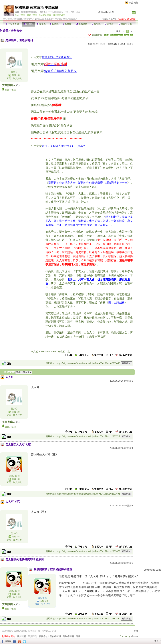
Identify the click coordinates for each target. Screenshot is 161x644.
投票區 (54, 24)
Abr (72, 12)
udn (4, 19)
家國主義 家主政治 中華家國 (37, 8)
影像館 (67, 24)
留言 (9, 78)
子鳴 (66, 12)
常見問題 (32, 636)
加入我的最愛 (45, 15)
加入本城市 (20, 15)
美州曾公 (16, 31)
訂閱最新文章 (59, 15)
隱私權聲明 (68, 636)
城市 (10, 19)
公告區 (96, 24)
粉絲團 (8, 641)
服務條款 (43, 636)
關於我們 (21, 636)
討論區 (28, 24)
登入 (156, 641)
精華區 (41, 24)
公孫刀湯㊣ (10, 90)
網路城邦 (134, 3)
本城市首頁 (12, 24)
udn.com (134, 636)
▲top (136, 631)
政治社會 (18, 19)
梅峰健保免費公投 (29, 12)
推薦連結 (82, 24)
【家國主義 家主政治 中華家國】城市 (51, 19)
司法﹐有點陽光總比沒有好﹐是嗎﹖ (64, 146)
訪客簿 (109, 24)
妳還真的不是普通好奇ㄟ (57, 57)
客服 (78, 636)
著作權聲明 (55, 636)
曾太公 (14, 72)
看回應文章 (95, 35)
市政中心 (125, 24)
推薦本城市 (32, 15)
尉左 (78, 12)
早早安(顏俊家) (55, 12)
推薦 (130, 44)
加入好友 (17, 78)
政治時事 (28, 19)
